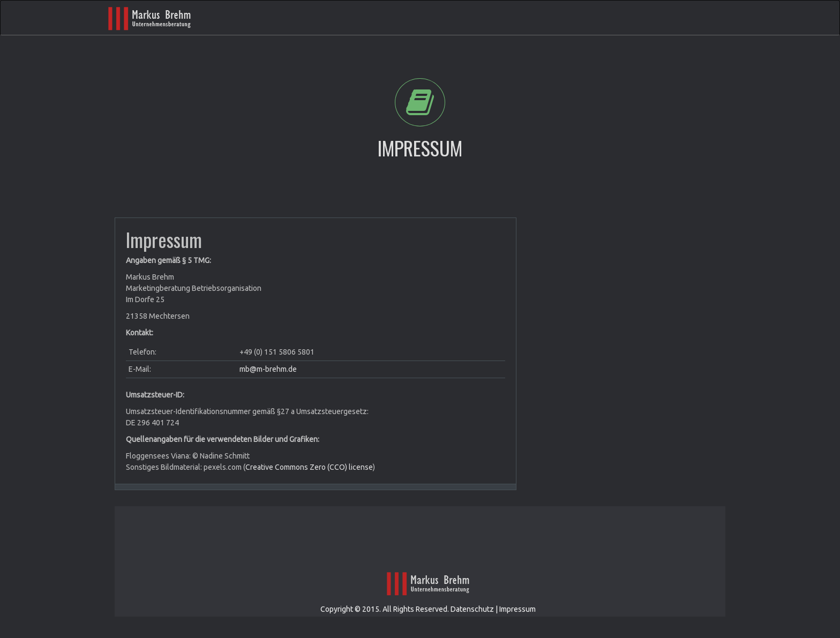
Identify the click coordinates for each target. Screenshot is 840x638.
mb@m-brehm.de (268, 369)
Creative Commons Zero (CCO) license (309, 467)
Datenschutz (472, 624)
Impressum (517, 624)
